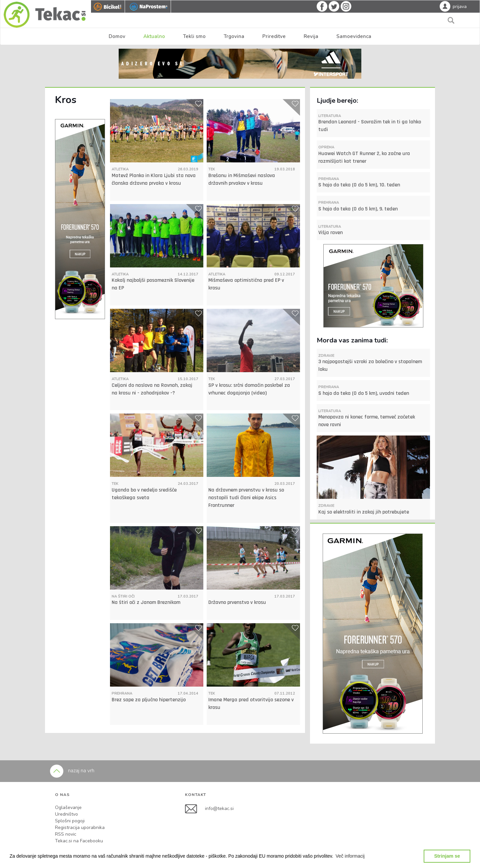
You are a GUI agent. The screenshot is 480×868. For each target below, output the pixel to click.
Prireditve (274, 36)
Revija (311, 36)
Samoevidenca (354, 36)
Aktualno (154, 36)
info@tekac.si (219, 808)
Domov (117, 36)
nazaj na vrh (72, 771)
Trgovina (234, 36)
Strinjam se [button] (447, 856)
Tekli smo (194, 36)
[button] (350, 856)
